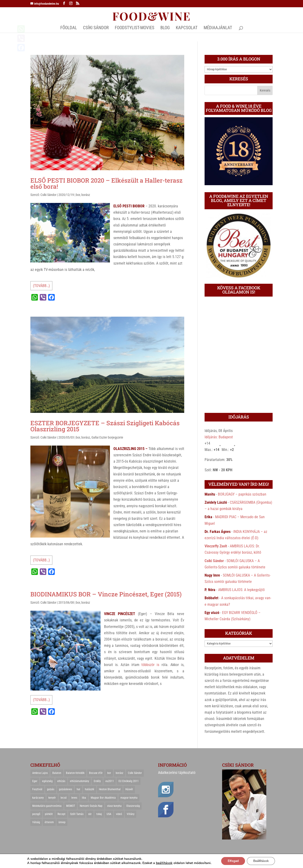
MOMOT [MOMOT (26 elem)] (71, 806)
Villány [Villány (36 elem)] (131, 814)
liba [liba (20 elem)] (84, 798)
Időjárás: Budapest (219, 437)
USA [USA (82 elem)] (109, 814)
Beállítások (262, 861)
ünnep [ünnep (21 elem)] (62, 822)
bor (78, 195)
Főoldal (69, 28)
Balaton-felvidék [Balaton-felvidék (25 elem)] (75, 773)
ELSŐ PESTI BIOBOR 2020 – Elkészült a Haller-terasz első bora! (106, 183)
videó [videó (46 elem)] (119, 814)
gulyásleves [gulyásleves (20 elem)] (65, 789)
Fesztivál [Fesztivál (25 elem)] (37, 789)
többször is (150, 665)
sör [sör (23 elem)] (90, 814)
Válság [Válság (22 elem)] (36, 822)
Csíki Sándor (48, 195)
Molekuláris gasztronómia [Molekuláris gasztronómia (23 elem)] (47, 806)
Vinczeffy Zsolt (216, 546)
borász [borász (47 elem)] (119, 773)
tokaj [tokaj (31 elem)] (99, 814)
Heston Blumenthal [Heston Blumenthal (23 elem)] (110, 789)
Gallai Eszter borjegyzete (107, 437)
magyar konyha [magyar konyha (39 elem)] (129, 798)
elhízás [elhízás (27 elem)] (61, 781)
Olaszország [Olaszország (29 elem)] (133, 806)
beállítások (162, 863)
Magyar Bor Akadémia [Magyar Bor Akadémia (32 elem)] (103, 798)
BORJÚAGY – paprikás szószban (242, 494)
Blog (165, 28)
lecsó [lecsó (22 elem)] (64, 798)
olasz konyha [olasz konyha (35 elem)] (114, 806)
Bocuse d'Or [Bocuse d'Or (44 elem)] (96, 773)
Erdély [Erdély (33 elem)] (97, 781)
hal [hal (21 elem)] (78, 789)
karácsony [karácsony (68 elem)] (38, 798)
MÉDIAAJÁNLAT (218, 28)
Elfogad (232, 861)
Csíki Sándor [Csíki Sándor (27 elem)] (135, 773)
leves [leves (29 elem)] (74, 798)
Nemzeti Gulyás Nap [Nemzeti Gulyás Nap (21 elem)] (91, 806)
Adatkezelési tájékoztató (177, 773)
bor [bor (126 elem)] (109, 773)
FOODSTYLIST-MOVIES (135, 28)
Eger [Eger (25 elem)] (35, 781)
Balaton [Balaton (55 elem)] (57, 773)
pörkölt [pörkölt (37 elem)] (49, 814)
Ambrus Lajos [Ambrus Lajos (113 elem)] (40, 773)
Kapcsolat (187, 28)
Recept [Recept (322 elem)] (61, 814)
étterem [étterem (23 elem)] (49, 822)
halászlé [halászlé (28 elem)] (90, 789)
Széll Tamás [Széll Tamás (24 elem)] (77, 814)
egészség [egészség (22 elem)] (47, 781)
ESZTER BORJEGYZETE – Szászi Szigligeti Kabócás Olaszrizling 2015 (105, 426)
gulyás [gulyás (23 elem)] (51, 789)
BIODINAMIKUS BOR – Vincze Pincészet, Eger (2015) (106, 594)
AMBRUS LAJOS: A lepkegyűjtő (241, 590)
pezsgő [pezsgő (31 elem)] (36, 814)
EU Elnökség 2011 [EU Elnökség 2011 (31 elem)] (129, 781)
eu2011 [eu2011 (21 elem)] (110, 781)
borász (86, 195)
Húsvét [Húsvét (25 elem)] (129, 789)
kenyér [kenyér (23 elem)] (52, 798)
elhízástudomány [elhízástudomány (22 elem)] (79, 781)
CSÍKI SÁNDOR (96, 28)
